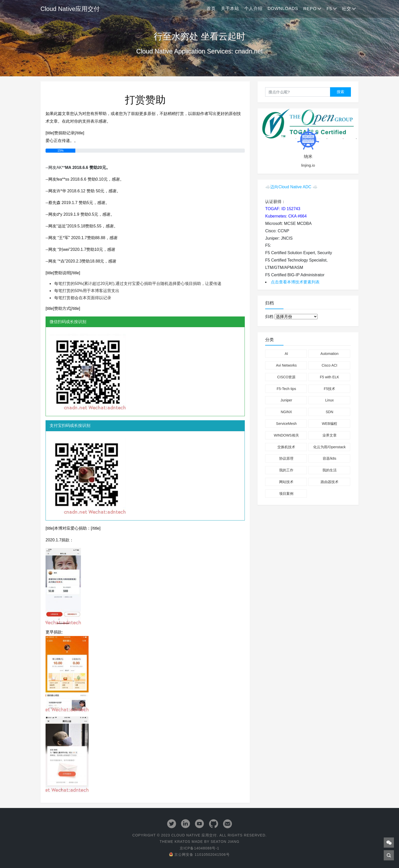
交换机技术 (286, 447)
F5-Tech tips (286, 389)
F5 (329, 9)
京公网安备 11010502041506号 (199, 855)
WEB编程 (330, 424)
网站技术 (286, 482)
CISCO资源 (286, 377)
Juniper (286, 400)
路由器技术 (330, 482)
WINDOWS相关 (286, 435)
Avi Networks (286, 365)
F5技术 (330, 389)
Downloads (283, 9)
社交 (347, 9)
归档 (269, 317)
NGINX (286, 412)
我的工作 (286, 470)
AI (286, 354)
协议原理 (286, 458)
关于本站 (230, 9)
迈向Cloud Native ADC (291, 187)
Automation (329, 354)
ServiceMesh (286, 424)
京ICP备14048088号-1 (199, 848)
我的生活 (330, 470)
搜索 (340, 92)
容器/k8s (330, 458)
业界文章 (330, 435)
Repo (310, 9)
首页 (211, 9)
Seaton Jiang (225, 842)
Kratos (182, 842)
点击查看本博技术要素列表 (295, 282)
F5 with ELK (329, 377)
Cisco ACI (329, 365)
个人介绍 (253, 9)
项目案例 (286, 494)
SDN (330, 412)
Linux (329, 400)
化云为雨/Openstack (329, 447)
